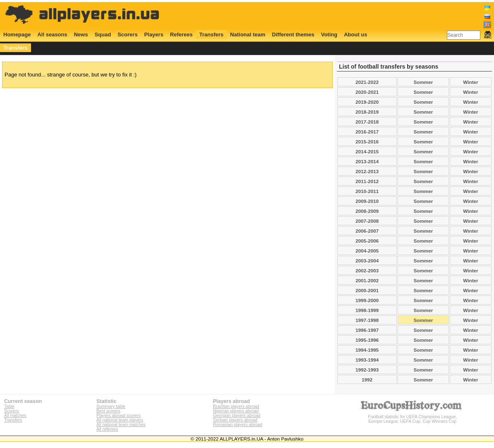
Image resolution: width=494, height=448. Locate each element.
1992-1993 (367, 370)
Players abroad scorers (118, 416)
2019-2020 (367, 102)
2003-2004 (367, 261)
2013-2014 (367, 161)
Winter (470, 82)
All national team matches (121, 425)
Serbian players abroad (235, 420)
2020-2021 (367, 92)
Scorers (127, 35)
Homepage (17, 35)
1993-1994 (367, 360)
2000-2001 (367, 290)
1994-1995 (367, 350)
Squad (103, 35)
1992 (367, 380)
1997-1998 (367, 320)
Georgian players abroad (236, 416)
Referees (181, 35)
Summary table (111, 406)
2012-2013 (367, 171)
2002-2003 (367, 270)
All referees (107, 429)
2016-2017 (367, 132)
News (81, 35)
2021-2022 (367, 82)
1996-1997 (367, 330)
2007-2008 (367, 221)
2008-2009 (367, 211)
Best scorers (108, 411)
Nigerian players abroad (236, 411)
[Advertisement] (341, 15)
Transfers (211, 35)
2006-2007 (367, 231)
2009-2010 (367, 201)
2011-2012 (367, 181)
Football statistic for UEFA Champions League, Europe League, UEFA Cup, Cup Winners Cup (413, 417)
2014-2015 (367, 151)
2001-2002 (367, 280)
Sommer (424, 82)
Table (9, 406)
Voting (329, 35)
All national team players (120, 420)
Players (154, 35)
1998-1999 (367, 310)
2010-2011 (367, 191)
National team (248, 35)
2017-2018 (367, 122)
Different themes (293, 35)
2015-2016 (367, 142)
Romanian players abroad (237, 425)
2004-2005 (367, 251)
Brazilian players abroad (236, 406)
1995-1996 (367, 340)
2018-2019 (367, 112)
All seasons (52, 35)
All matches (15, 416)
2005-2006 (367, 241)
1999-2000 (367, 300)
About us (356, 35)
